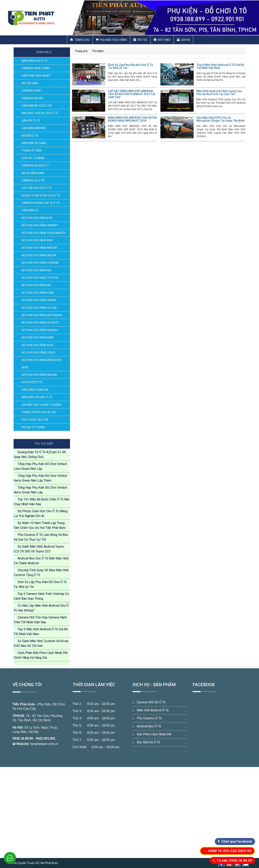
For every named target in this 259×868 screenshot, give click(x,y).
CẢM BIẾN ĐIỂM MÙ (34, 128)
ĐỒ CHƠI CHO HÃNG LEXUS (38, 353)
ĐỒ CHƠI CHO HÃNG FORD (38, 293)
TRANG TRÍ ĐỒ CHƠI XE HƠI (39, 412)
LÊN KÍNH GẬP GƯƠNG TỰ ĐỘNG (41, 405)
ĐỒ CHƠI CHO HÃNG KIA (36, 270)
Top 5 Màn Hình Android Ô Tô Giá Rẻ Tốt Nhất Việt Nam (220, 66)
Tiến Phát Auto (24, 704)
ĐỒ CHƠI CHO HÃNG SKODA (39, 255)
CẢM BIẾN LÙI (30, 210)
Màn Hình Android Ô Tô (153, 710)
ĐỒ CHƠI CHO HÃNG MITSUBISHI (42, 315)
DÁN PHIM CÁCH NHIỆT (36, 76)
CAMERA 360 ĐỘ (32, 98)
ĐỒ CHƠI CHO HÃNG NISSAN (39, 375)
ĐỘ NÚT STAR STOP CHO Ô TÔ (41, 195)
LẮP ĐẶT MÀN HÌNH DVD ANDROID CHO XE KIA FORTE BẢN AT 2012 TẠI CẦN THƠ (132, 94)
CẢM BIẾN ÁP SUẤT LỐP (37, 106)
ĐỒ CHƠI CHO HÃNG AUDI (37, 345)
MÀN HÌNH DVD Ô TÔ (34, 61)
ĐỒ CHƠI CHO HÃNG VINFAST (40, 225)
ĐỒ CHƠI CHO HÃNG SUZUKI (39, 308)
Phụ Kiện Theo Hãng (111, 40)
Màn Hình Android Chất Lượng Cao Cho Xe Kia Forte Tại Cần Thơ (219, 93)
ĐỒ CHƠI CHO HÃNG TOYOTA (40, 278)
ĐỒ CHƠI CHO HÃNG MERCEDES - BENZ (42, 364)
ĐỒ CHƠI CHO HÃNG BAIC (37, 240)
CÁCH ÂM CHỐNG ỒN (35, 390)
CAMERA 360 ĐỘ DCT (35, 165)
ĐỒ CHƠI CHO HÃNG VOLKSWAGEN (43, 233)
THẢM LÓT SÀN (31, 150)
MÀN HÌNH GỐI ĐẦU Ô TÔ (37, 397)
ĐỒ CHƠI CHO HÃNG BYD (37, 218)
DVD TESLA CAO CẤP (35, 420)
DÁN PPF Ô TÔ (31, 121)
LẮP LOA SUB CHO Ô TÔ (37, 188)
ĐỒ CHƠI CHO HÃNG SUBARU (40, 330)
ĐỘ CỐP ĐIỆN (30, 83)
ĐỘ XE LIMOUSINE (33, 173)
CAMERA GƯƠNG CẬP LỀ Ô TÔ (41, 203)
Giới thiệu (162, 40)
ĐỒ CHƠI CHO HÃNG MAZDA (39, 248)
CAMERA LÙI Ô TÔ (33, 180)
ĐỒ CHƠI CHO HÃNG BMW (38, 338)
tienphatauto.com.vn (44, 744)
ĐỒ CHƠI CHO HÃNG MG (36, 285)
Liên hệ (183, 40)
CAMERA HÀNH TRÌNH (36, 68)
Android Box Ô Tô (149, 726)
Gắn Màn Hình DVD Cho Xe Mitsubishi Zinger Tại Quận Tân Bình (220, 119)
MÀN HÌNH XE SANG (34, 143)
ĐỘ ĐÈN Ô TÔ (30, 136)
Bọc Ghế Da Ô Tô (148, 742)
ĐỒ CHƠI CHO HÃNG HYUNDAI (40, 263)
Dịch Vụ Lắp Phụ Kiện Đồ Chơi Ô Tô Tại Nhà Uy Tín (130, 66)
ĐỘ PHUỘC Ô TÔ (32, 382)
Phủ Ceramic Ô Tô (149, 718)
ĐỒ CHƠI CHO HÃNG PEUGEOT (40, 323)
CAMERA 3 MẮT (32, 91)
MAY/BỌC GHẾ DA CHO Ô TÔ (40, 113)
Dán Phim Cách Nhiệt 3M (154, 734)
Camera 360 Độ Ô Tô (151, 702)
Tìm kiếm (98, 51)
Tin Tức (140, 40)
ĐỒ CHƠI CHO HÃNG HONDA (39, 300)
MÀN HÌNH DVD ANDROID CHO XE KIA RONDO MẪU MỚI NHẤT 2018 (132, 119)
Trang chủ (80, 40)
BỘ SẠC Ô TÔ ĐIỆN (33, 427)
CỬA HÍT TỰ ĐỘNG (33, 158)
